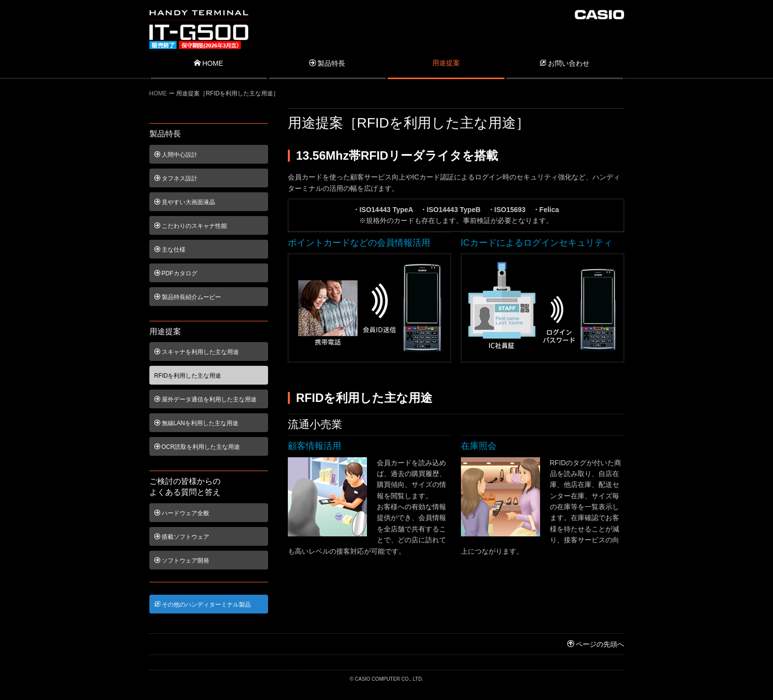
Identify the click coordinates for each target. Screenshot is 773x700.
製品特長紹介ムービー (188, 297)
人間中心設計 (176, 155)
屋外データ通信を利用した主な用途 (205, 399)
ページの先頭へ (596, 644)
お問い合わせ (565, 63)
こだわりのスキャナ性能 (191, 226)
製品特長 (327, 63)
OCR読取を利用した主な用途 (197, 447)
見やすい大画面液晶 (185, 202)
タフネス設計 (176, 178)
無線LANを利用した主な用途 (196, 423)
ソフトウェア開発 (182, 561)
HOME (208, 63)
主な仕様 (170, 250)
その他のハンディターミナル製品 (203, 605)
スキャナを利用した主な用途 (197, 352)
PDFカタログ (176, 273)
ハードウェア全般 (182, 513)
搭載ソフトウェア (182, 537)
